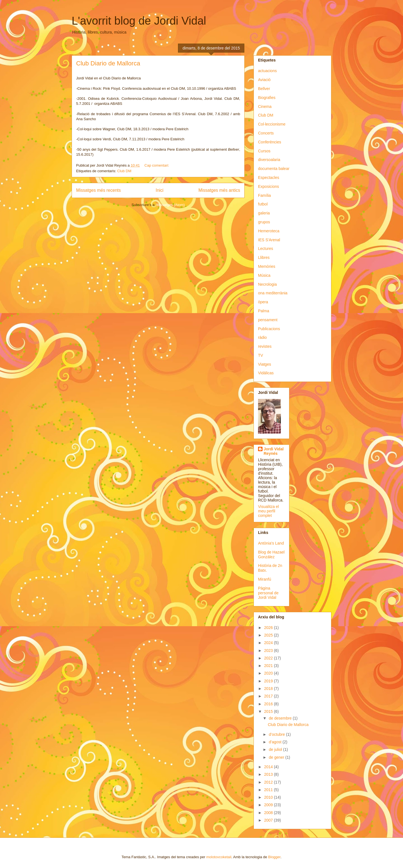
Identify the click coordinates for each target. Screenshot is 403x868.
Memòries (267, 266)
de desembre (281, 718)
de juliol (276, 749)
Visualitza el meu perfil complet (268, 511)
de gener (277, 757)
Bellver (264, 89)
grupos (264, 222)
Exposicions (269, 186)
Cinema (265, 107)
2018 (269, 689)
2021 (269, 666)
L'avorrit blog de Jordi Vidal (139, 21)
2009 (269, 805)
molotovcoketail (219, 857)
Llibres (264, 257)
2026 (269, 628)
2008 (269, 813)
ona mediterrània (273, 293)
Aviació (264, 80)
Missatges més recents (98, 190)
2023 (269, 651)
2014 (269, 767)
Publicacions (269, 329)
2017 (269, 696)
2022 (269, 658)
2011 (269, 790)
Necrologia (267, 284)
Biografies (267, 98)
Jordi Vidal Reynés (274, 451)
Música (264, 275)
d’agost (276, 742)
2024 (269, 643)
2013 (269, 774)
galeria (264, 213)
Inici (160, 190)
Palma (264, 311)
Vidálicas (266, 373)
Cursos (264, 151)
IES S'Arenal (269, 240)
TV (261, 355)
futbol (263, 204)
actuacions (267, 71)
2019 (269, 681)
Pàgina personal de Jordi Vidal (268, 593)
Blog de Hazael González (271, 554)
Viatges (264, 364)
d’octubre (277, 734)
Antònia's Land (271, 543)
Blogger (274, 857)
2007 (269, 820)
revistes (265, 346)
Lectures (266, 249)
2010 (269, 797)
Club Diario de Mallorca (108, 63)
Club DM (124, 171)
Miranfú (265, 579)
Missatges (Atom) (171, 205)
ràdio (262, 337)
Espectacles (269, 178)
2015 (269, 711)
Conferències (270, 142)
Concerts (266, 133)
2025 (269, 635)
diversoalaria (269, 160)
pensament (268, 320)
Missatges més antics (219, 190)
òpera (263, 302)
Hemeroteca (269, 231)
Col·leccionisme (272, 124)
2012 (269, 782)
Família (264, 195)
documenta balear (274, 169)
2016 (269, 704)
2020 (269, 673)
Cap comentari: (157, 165)
